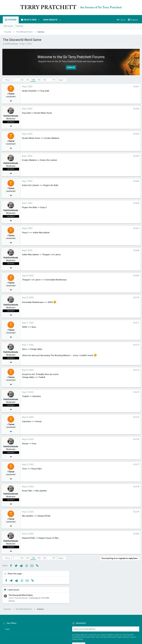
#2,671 (97, 323)
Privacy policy (113, 628)
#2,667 (97, 228)
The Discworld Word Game (123, 102)
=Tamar (12, 94)
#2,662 (97, 109)
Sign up (79, 615)
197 (54, 80)
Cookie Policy (132, 634)
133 (28, 80)
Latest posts (116, 97)
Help (122, 628)
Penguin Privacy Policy (108, 634)
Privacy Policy (77, 610)
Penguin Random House (27, 637)
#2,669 (97, 276)
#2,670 (97, 298)
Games (114, 111)
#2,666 (97, 203)
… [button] (18, 80)
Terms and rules (98, 628)
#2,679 (97, 512)
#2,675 (97, 417)
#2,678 (97, 487)
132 (22, 80)
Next (61, 80)
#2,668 (97, 250)
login (7, 600)
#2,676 (97, 439)
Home (128, 628)
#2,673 (97, 370)
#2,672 (97, 345)
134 (34, 80)
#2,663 (97, 134)
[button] (39, 20)
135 (39, 80)
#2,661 (97, 87)
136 (45, 80)
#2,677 (97, 464)
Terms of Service (121, 634)
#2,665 (97, 181)
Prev (8, 80)
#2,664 (97, 156)
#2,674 (97, 392)
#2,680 (97, 534)
